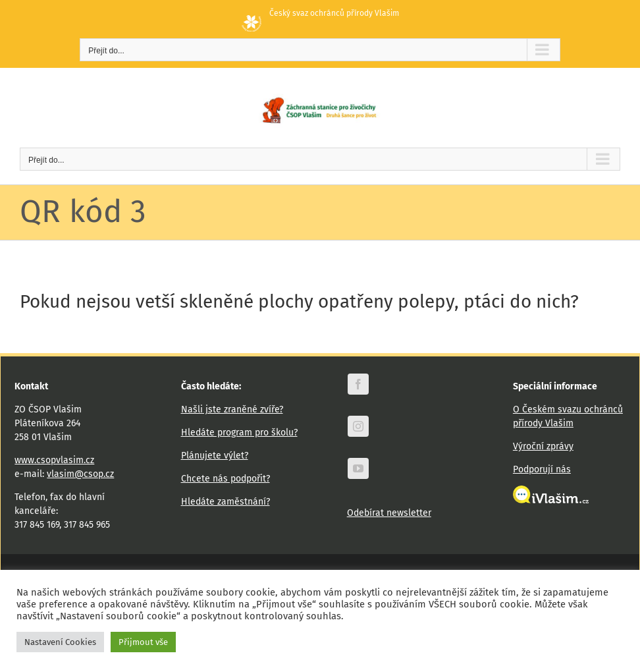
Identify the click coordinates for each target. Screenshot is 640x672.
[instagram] (358, 426)
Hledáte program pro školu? (239, 433)
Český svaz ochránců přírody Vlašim (320, 13)
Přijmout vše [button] (143, 642)
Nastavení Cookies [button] (60, 642)
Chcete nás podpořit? (226, 479)
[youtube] (358, 468)
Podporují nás (542, 469)
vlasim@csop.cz (80, 474)
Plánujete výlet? (215, 456)
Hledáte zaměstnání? (226, 502)
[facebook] (358, 384)
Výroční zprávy (543, 446)
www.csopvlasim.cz (54, 460)
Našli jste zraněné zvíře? (232, 409)
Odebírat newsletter (389, 513)
